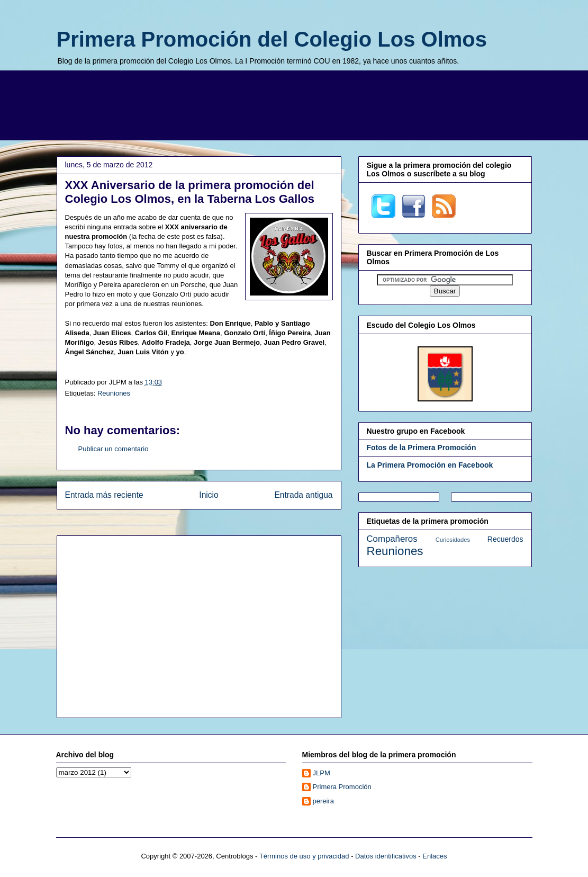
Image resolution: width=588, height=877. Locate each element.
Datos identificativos (386, 856)
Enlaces (435, 856)
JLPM (322, 773)
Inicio (209, 495)
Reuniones (114, 393)
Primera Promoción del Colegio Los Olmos (272, 39)
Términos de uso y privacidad (304, 856)
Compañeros (392, 539)
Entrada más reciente (104, 495)
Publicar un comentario (114, 449)
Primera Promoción (342, 787)
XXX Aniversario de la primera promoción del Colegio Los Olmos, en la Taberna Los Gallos (190, 192)
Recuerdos (505, 539)
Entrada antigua (303, 495)
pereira (323, 801)
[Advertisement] (294, 104)
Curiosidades (453, 540)
